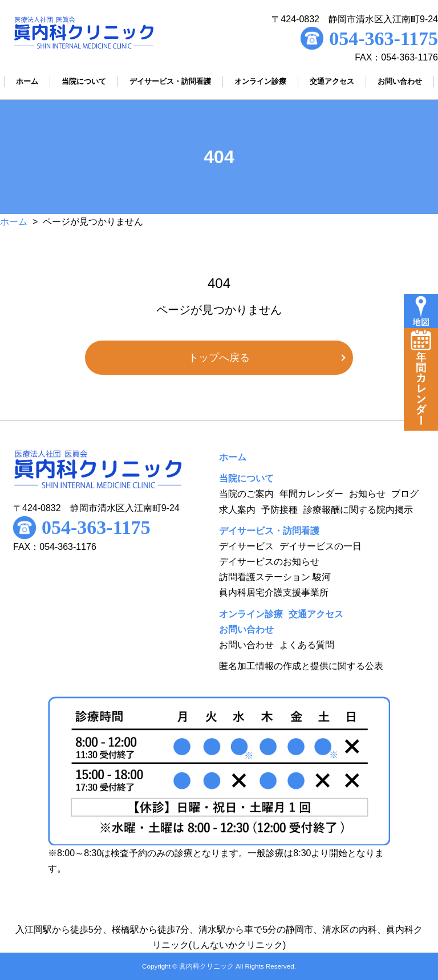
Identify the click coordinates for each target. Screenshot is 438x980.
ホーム (14, 222)
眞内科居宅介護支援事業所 (274, 592)
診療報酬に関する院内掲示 (358, 510)
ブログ (405, 494)
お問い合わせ (246, 645)
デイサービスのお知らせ (269, 562)
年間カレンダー (311, 494)
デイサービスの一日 (321, 546)
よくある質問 (307, 645)
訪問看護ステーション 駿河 (275, 577)
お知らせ (367, 494)
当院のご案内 (246, 494)
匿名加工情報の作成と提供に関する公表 (301, 666)
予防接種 (279, 510)
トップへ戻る (219, 358)
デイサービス (246, 546)
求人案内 (237, 510)
